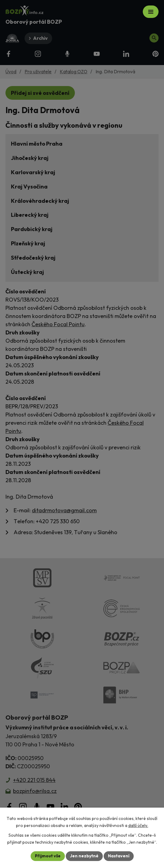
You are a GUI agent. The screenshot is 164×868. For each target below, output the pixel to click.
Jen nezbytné (84, 856)
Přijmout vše (48, 856)
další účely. (138, 825)
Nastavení (119, 856)
